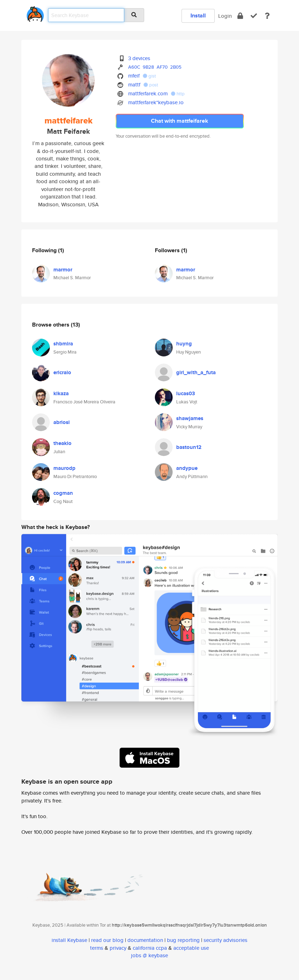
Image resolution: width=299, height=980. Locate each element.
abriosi (62, 422)
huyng (184, 344)
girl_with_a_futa (196, 372)
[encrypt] (240, 16)
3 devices (139, 58)
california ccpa (150, 948)
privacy (118, 948)
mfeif (134, 76)
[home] (35, 13)
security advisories (225, 940)
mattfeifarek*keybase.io (156, 102)
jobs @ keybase (149, 955)
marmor (63, 270)
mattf (134, 84)
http (178, 94)
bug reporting (183, 940)
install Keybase (69, 940)
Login (225, 16)
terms (97, 948)
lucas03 (186, 393)
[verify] (254, 16)
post (151, 85)
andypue (187, 468)
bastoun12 (189, 447)
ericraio (62, 372)
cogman (63, 493)
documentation (145, 940)
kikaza (61, 393)
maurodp (64, 468)
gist (149, 76)
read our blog (107, 940)
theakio (62, 443)
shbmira (63, 344)
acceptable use (191, 948)
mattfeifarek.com (148, 93)
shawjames (190, 418)
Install (198, 15)
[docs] (267, 16)
